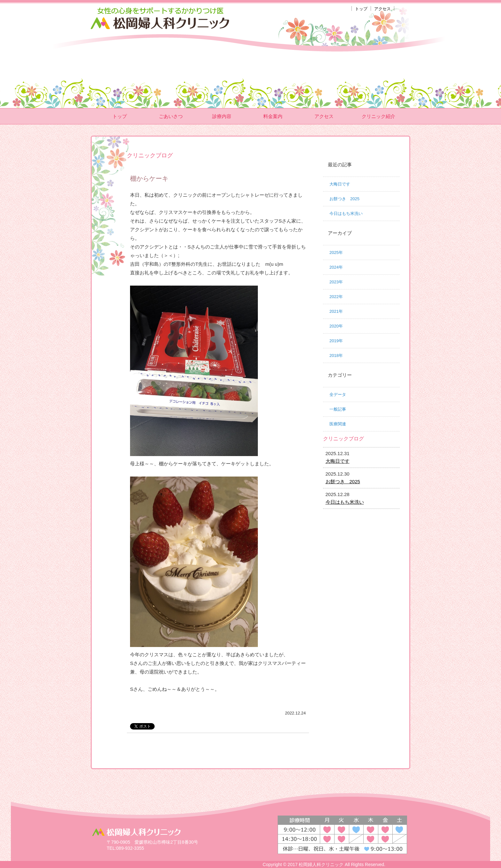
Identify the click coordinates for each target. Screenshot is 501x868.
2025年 (336, 253)
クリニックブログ (343, 439)
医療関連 (338, 424)
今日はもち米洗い (346, 213)
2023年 (336, 282)
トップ (361, 9)
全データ (338, 395)
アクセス (382, 9)
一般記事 (338, 409)
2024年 (336, 267)
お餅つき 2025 (344, 199)
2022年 (336, 297)
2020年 (336, 326)
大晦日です (340, 184)
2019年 (336, 341)
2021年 (336, 311)
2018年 (336, 355)
